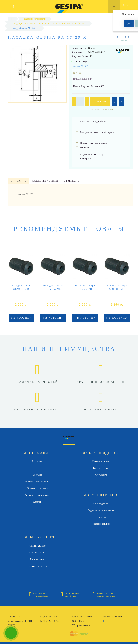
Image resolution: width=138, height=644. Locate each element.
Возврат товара (101, 468)
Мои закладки (37, 559)
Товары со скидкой (101, 524)
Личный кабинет (37, 546)
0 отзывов (122, 40)
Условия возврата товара (37, 495)
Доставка (37, 475)
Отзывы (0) (72, 181)
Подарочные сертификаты (101, 510)
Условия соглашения (37, 488)
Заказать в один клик (101, 110)
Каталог (37, 502)
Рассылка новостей (37, 566)
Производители (101, 504)
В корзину (100, 101)
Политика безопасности (37, 482)
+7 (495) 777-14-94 (49, 617)
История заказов (37, 552)
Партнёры (101, 517)
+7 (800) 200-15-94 (49, 621)
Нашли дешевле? (83, 79)
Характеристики (45, 181)
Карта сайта (101, 475)
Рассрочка (37, 461)
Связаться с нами (101, 461)
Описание (19, 181)
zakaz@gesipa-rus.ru (113, 617)
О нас (37, 468)
